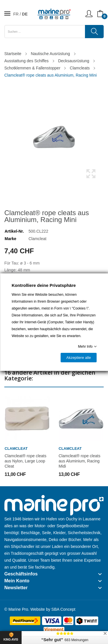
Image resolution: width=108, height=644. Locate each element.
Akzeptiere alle (78, 358)
